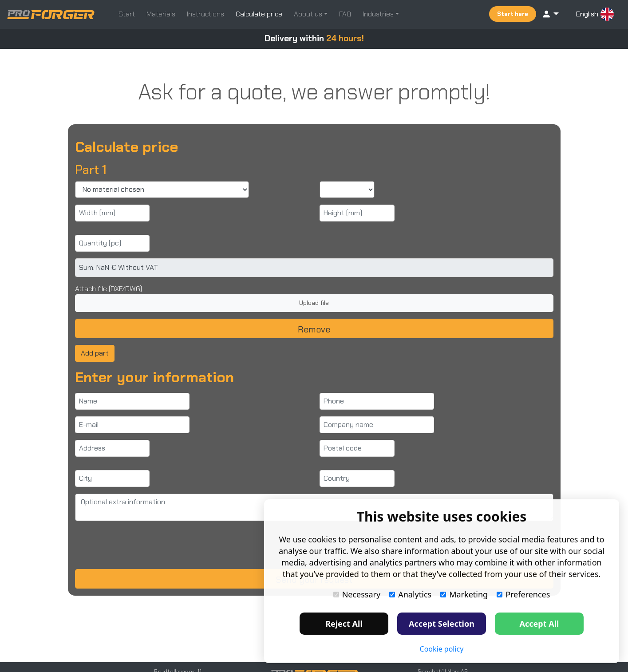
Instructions (205, 14)
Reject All (344, 624)
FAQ (345, 14)
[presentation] (142, 545)
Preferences (523, 594)
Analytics (410, 594)
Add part (95, 353)
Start (127, 14)
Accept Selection (442, 624)
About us (309, 14)
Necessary (357, 594)
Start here (513, 14)
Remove (314, 329)
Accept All (539, 624)
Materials (161, 14)
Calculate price (259, 14)
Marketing (464, 594)
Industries (379, 14)
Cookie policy (442, 649)
